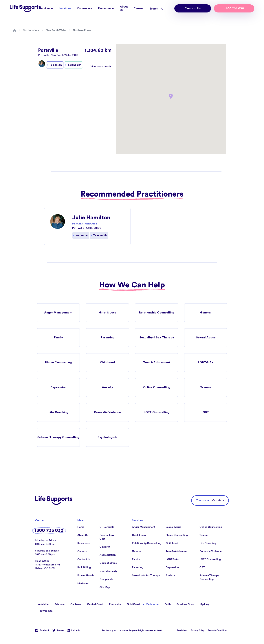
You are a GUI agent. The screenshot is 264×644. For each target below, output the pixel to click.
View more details (101, 67)
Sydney (205, 605)
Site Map (105, 587)
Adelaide (43, 605)
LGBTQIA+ (206, 363)
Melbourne (152, 605)
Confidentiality (108, 571)
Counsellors (85, 9)
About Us (124, 8)
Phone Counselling (58, 363)
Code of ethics (108, 563)
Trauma (206, 388)
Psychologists (108, 438)
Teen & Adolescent (157, 363)
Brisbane (59, 605)
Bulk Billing (84, 568)
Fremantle (115, 605)
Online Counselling (157, 388)
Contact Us (193, 8)
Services (45, 9)
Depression (58, 388)
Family (58, 338)
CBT (206, 413)
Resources (105, 9)
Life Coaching (58, 413)
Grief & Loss (107, 313)
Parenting (107, 338)
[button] (171, 96)
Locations (65, 9)
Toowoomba (45, 611)
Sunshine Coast (186, 605)
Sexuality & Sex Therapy (157, 338)
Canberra (76, 605)
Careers (139, 9)
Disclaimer (182, 631)
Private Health (86, 576)
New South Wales (56, 30)
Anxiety (108, 388)
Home (81, 527)
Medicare (83, 584)
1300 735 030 (234, 8)
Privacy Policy (198, 631)
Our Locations (31, 30)
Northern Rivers (82, 30)
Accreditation (108, 555)
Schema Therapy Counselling (58, 438)
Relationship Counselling (157, 313)
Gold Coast (133, 605)
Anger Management (58, 313)
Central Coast (95, 605)
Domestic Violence (108, 413)
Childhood (108, 363)
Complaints (106, 579)
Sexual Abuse (206, 338)
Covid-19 (105, 547)
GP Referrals (107, 527)
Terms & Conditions (218, 631)
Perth (168, 605)
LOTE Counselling (157, 413)
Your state (202, 501)
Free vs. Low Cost (107, 537)
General (206, 313)
